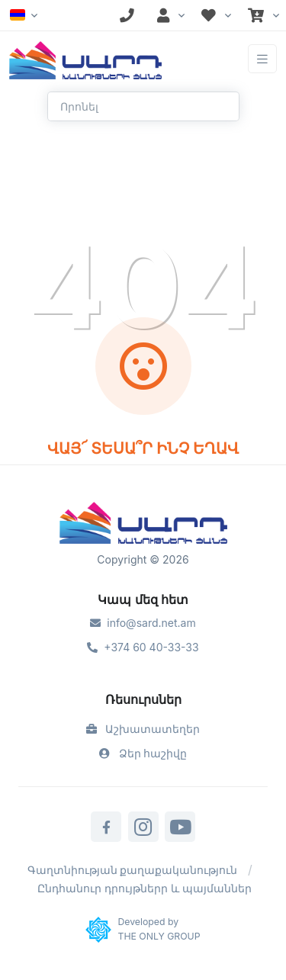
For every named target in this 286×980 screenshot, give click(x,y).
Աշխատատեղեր (143, 729)
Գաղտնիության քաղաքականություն (133, 870)
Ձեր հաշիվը (143, 753)
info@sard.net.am (143, 623)
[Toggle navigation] (262, 59)
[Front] (85, 59)
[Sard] (143, 525)
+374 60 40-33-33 (143, 647)
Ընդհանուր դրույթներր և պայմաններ (145, 888)
